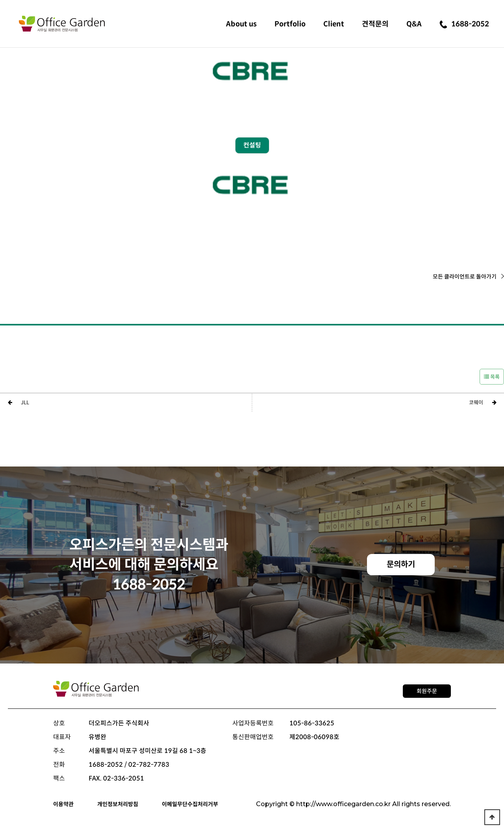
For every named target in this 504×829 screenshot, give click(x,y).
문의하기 (401, 564)
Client (334, 24)
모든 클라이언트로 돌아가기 (468, 277)
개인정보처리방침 (118, 804)
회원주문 (427, 691)
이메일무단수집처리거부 (190, 804)
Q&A (414, 24)
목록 (492, 377)
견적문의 (375, 24)
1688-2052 (464, 24)
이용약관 (63, 804)
